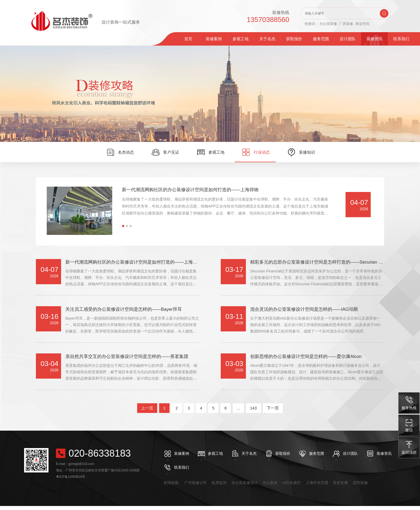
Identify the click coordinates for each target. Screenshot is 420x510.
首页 (188, 39)
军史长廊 (340, 487)
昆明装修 (360, 487)
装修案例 (214, 39)
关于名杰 (267, 39)
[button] (123, 226)
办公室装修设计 (245, 487)
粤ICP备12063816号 (71, 481)
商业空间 (362, 24)
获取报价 (294, 39)
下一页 (273, 412)
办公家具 (270, 487)
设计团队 (348, 39)
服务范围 (321, 39)
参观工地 (241, 39)
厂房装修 (346, 24)
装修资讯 (374, 39)
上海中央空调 (317, 487)
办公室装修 (328, 24)
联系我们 (401, 39)
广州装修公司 (196, 487)
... (239, 412)
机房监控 (219, 487)
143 (253, 412)
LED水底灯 (292, 487)
